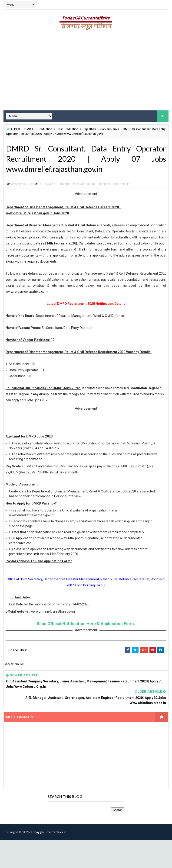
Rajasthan (89, 129)
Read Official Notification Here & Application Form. (86, 624)
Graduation (45, 129)
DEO (17, 129)
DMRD (29, 129)
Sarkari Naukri (110, 129)
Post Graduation (68, 129)
